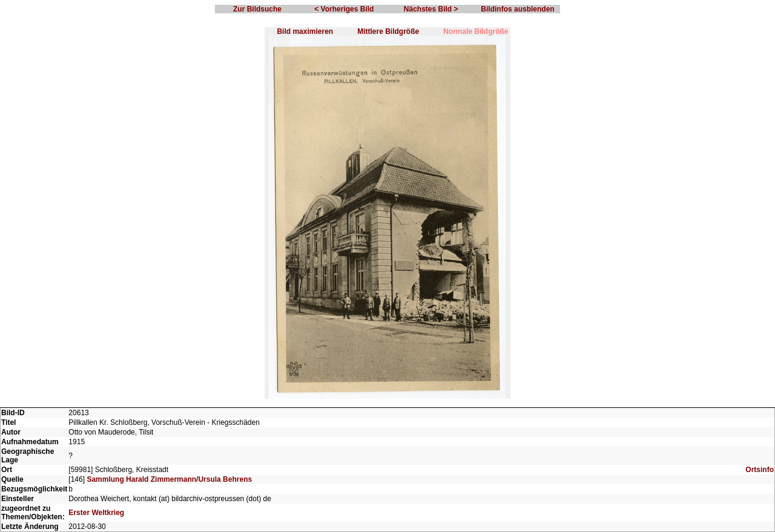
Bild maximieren (305, 31)
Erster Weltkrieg (96, 513)
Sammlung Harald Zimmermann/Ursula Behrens (169, 479)
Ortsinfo (760, 470)
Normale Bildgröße (476, 31)
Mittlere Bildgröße (388, 31)
